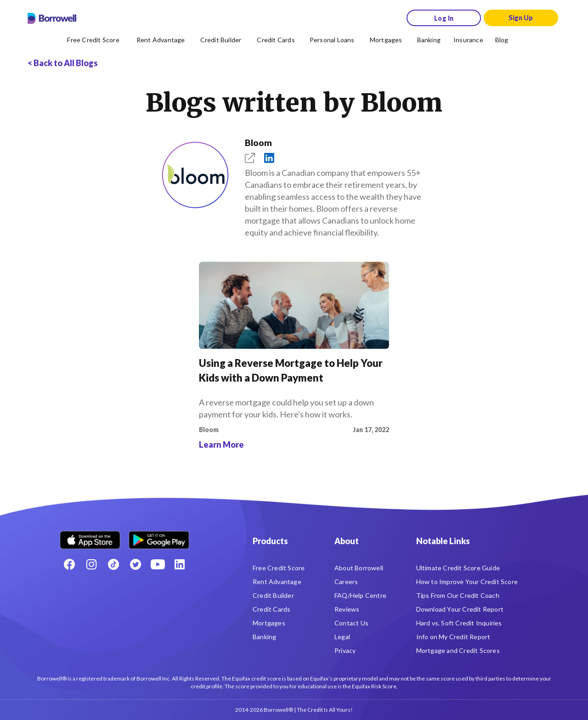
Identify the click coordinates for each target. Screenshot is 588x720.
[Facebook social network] (69, 564)
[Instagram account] (91, 564)
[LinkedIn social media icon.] (180, 564)
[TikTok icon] (113, 564)
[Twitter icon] (136, 564)
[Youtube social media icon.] (158, 564)
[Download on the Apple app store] (90, 537)
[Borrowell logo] (52, 18)
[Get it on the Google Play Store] (159, 537)
